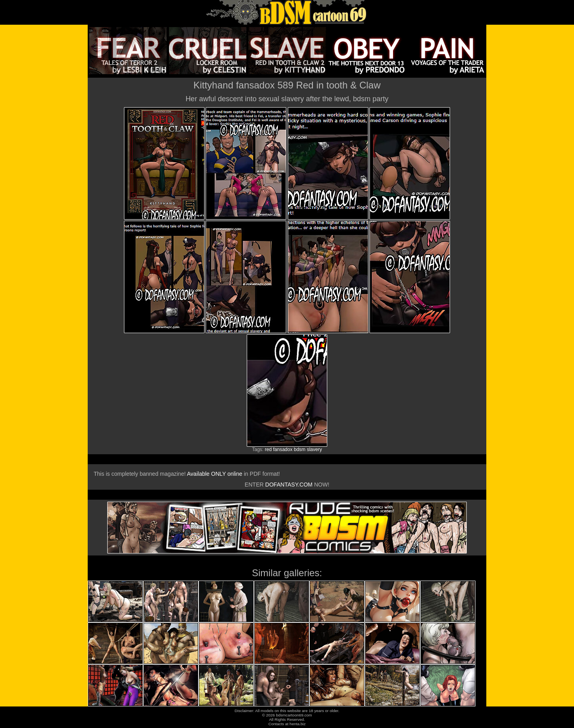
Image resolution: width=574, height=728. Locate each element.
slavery (315, 449)
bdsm (300, 449)
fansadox (283, 449)
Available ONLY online (215, 474)
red (268, 449)
